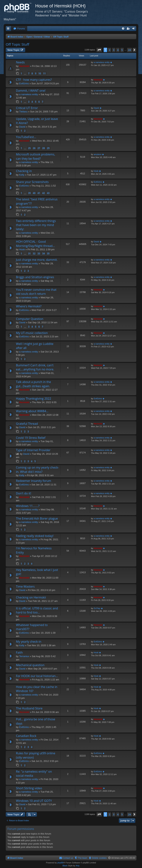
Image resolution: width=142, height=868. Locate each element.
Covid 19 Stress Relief (31, 438)
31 (29, 254)
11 (44, 73)
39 (29, 193)
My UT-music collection (32, 333)
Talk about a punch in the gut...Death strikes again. (33, 384)
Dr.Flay (97, 608)
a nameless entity (102, 62)
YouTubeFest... (26, 137)
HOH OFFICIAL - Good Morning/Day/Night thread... (35, 244)
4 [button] (118, 50)
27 (39, 148)
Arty (78, 866)
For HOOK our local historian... (37, 676)
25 (29, 148)
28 (44, 148)
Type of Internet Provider (33, 450)
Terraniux (24, 656)
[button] (99, 50)
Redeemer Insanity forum (34, 481)
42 (44, 193)
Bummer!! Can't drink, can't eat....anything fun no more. (35, 367)
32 (34, 254)
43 (48, 193)
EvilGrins (24, 83)
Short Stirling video (29, 788)
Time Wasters (25, 586)
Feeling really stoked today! (35, 536)
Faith (19, 652)
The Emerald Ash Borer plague (37, 518)
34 (44, 254)
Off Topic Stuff (17, 44)
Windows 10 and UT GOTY (34, 801)
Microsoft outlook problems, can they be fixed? (35, 156)
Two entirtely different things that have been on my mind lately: (36, 225)
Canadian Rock (26, 736)
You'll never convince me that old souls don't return (36, 292)
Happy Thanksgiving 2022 (34, 399)
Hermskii (24, 66)
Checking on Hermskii (31, 597)
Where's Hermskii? (29, 306)
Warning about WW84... (32, 411)
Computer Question (30, 319)
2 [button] (109, 50)
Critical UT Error (27, 108)
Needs (20, 62)
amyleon (98, 154)
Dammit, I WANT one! (31, 91)
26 (34, 148)
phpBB (60, 863)
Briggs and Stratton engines (35, 277)
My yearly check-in (29, 642)
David (96, 108)
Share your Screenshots (32, 182)
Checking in (24, 171)
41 (39, 193)
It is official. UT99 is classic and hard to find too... (37, 610)
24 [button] (129, 50)
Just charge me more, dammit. (37, 260)
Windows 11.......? (28, 506)
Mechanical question (30, 665)
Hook (96, 171)
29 (48, 148)
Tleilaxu (23, 112)
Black (65, 866)
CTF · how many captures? (34, 80)
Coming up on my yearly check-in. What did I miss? (37, 469)
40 (34, 193)
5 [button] (122, 50)
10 (40, 73)
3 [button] (114, 50)
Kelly (22, 175)
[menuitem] (19, 29)
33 (39, 254)
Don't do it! (24, 493)
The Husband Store (29, 708)
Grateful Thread (27, 424)
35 (48, 254)
